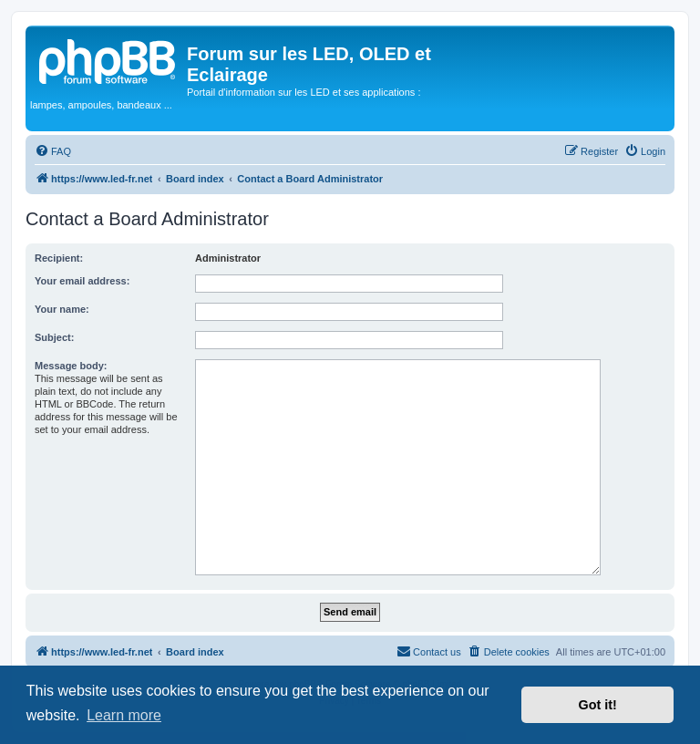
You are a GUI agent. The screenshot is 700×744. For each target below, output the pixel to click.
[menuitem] (53, 151)
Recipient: (59, 258)
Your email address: (82, 281)
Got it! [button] (598, 705)
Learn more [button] (124, 715)
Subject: (54, 337)
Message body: (71, 366)
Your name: (62, 309)
